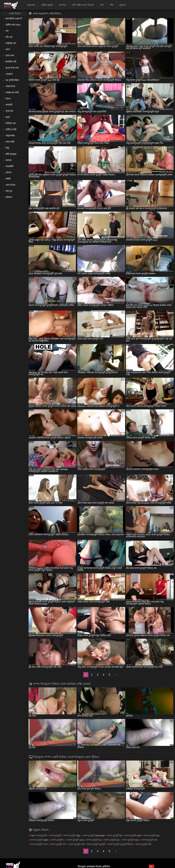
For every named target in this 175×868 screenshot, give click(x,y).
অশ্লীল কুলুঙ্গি (47, 5)
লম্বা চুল (9, 191)
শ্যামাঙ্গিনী (9, 166)
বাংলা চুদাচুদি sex (152, 835)
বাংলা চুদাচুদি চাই (76, 844)
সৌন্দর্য (8, 173)
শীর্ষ (112, 5)
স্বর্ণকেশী (9, 105)
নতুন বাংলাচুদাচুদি (39, 835)
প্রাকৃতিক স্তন (11, 43)
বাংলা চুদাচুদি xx (94, 840)
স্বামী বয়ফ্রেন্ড (11, 154)
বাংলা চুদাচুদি (55, 835)
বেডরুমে (9, 74)
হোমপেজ (31, 5)
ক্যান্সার (9, 160)
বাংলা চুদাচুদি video (39, 840)
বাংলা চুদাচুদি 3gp (72, 835)
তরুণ (8, 49)
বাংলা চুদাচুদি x (58, 840)
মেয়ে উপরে (10, 185)
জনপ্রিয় (62, 5)
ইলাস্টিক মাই (11, 62)
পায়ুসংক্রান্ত (10, 136)
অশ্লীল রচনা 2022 (13, 25)
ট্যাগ (102, 5)
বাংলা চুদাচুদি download (93, 835)
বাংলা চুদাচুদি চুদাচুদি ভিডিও (121, 844)
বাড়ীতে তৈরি (11, 129)
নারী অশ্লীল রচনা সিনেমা (83, 5)
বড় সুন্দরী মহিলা (12, 80)
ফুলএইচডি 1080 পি (14, 19)
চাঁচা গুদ (9, 37)
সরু (7, 31)
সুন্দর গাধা (10, 56)
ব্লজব (8, 117)
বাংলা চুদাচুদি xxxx (130, 840)
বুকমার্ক (122, 5)
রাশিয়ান (9, 197)
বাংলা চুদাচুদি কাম (149, 840)
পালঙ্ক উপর (10, 86)
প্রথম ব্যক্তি (10, 142)
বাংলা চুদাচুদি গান (58, 844)
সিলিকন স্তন (11, 123)
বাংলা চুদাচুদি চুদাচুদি (96, 844)
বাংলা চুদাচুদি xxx (112, 840)
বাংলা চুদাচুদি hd (114, 835)
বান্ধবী (8, 179)
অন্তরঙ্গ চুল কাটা (12, 92)
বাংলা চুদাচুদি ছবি (144, 844)
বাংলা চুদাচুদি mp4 (133, 835)
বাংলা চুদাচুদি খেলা (39, 844)
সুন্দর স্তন (9, 111)
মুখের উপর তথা (12, 68)
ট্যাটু (7, 148)
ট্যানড (8, 99)
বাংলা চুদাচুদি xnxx (76, 840)
